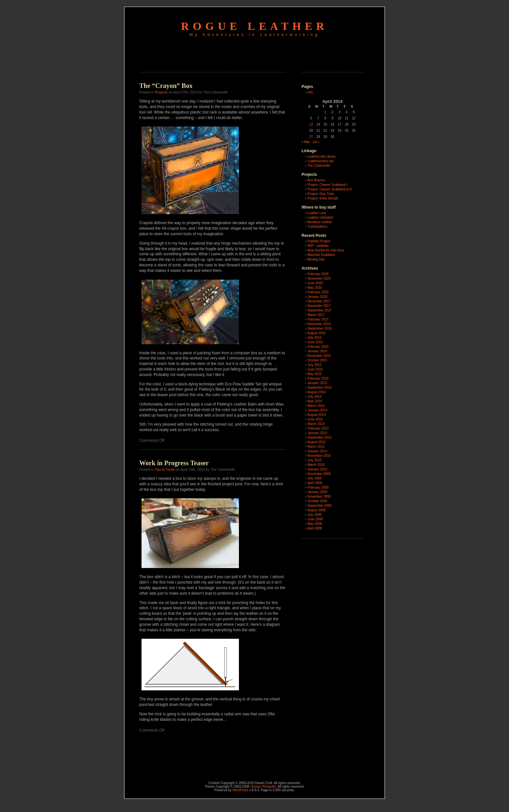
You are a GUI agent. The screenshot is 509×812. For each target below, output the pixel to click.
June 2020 (315, 283)
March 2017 (316, 315)
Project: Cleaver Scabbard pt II (329, 189)
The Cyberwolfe (319, 166)
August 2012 (317, 442)
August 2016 (317, 333)
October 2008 (317, 501)
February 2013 (318, 428)
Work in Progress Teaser (174, 463)
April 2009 (315, 483)
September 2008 (319, 506)
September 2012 (319, 437)
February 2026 (318, 274)
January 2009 (317, 492)
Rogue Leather (255, 26)
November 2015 (319, 356)
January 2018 (317, 297)
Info (310, 92)
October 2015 (317, 360)
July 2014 (314, 397)
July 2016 (314, 338)
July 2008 (314, 515)
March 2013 (316, 424)
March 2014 (316, 406)
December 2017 (319, 301)
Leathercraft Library (322, 157)
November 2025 (319, 279)
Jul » (316, 142)
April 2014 (315, 401)
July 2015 (314, 365)
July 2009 (314, 478)
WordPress (240, 790)
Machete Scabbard (321, 255)
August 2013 (317, 415)
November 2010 (319, 456)
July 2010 (314, 460)
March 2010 (316, 465)
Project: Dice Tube (321, 194)
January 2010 (317, 469)
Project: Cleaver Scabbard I (327, 185)
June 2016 (315, 342)
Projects (161, 92)
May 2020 (315, 288)
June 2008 (315, 519)
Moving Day (316, 259)
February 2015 (318, 378)
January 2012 (317, 451)
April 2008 (315, 528)
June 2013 (315, 419)
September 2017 (319, 310)
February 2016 (318, 347)
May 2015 (315, 374)
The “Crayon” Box (166, 86)
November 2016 (319, 324)
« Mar (306, 142)
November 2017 (319, 306)
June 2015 (315, 369)
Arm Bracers (317, 180)
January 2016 (317, 351)
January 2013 (317, 433)
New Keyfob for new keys (326, 250)
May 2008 (315, 524)
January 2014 (317, 410)
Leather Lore (317, 213)
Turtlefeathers (317, 227)
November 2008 (319, 497)
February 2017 (318, 319)
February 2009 (318, 487)
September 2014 (319, 388)
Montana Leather (320, 222)
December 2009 (319, 474)
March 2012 (316, 447)
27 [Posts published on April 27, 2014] (311, 137)
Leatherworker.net (320, 161)
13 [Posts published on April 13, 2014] (311, 124)
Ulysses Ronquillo (263, 787)
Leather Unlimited (320, 218)
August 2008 (317, 510)
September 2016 (319, 328)
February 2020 (318, 292)
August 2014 (317, 392)
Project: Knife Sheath (323, 198)
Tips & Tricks (165, 469)
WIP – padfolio (318, 246)
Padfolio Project (319, 241)
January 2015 (317, 383)
